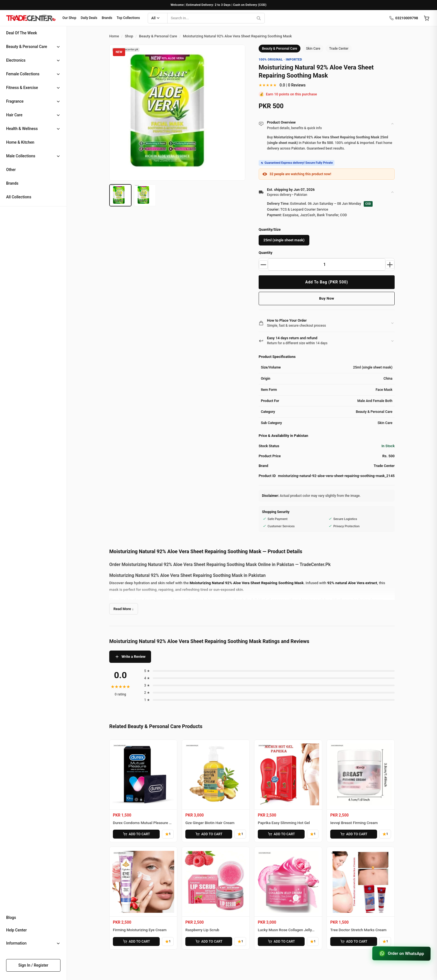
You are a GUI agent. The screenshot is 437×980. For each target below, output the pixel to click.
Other (11, 170)
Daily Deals (89, 18)
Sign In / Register (33, 965)
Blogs (11, 918)
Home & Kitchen (20, 142)
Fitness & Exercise (22, 88)
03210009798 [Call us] (404, 18)
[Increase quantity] (390, 264)
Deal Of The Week (22, 33)
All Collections (19, 197)
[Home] (31, 18)
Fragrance (15, 101)
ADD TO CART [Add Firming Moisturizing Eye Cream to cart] (136, 941)
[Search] (259, 18)
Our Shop (69, 18)
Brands (107, 18)
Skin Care (313, 49)
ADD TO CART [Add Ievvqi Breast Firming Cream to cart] (354, 834)
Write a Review (130, 657)
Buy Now (327, 298)
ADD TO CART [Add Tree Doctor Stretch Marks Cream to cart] (354, 941)
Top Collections (128, 18)
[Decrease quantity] (263, 264)
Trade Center (339, 49)
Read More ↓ (124, 609)
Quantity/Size (270, 229)
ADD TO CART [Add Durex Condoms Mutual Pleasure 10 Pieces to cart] (136, 834)
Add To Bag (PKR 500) (326, 282)
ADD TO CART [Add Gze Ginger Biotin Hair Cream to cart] (209, 834)
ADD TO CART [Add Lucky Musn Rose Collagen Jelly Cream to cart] (281, 941)
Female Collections (23, 74)
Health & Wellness (22, 129)
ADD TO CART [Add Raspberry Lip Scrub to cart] (209, 941)
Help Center (16, 930)
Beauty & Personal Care (27, 47)
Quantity (265, 253)
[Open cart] (426, 18)
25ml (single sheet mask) (284, 240)
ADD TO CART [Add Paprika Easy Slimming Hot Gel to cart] (281, 834)
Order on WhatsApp (401, 953)
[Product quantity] (327, 264)
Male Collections (21, 156)
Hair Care (14, 115)
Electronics (16, 60)
